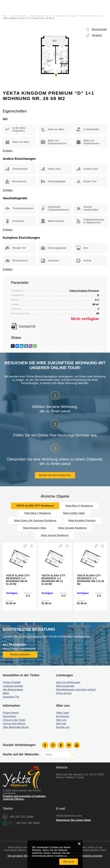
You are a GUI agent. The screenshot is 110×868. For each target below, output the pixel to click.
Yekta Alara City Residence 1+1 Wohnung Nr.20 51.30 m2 (18, 580)
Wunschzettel (99, 29)
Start (5, 16)
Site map (61, 724)
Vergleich (97, 35)
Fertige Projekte (12, 682)
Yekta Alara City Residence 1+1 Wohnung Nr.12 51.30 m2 (53, 580)
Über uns (61, 720)
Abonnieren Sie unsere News (74, 820)
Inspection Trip (11, 697)
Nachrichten (9, 716)
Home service (64, 693)
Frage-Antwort (11, 713)
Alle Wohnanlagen (13, 690)
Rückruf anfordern (20, 654)
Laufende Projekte (18, 16)
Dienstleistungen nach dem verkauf (76, 690)
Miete (6, 693)
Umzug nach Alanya (14, 724)
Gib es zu (69, 862)
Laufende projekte (13, 686)
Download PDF (27, 326)
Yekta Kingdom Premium (41, 16)
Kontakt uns (63, 727)
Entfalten (8, 151)
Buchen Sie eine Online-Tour (55, 475)
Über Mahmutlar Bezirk (16, 727)
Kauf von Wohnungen (68, 682)
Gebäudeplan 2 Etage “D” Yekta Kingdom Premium (78, 16)
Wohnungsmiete (65, 686)
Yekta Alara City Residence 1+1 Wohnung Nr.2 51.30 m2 (91, 580)
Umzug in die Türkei (14, 720)
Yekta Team (63, 713)
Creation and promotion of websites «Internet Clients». (24, 798)
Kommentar (63, 716)
